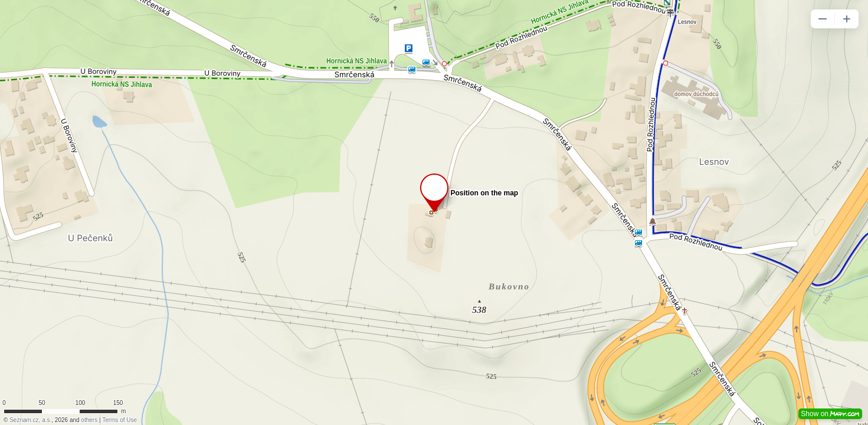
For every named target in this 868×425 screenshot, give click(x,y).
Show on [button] (830, 414)
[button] (823, 19)
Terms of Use (119, 420)
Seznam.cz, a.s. (30, 420)
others (89, 420)
